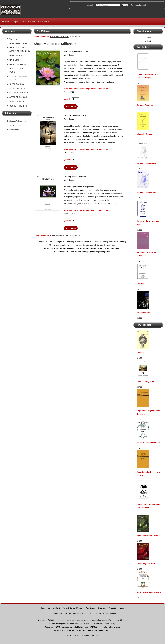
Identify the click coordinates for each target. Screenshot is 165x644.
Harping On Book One (146, 163)
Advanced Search (139, 5)
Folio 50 (140, 353)
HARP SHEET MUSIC (19, 43)
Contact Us (14, 130)
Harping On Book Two (146, 192)
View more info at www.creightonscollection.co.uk (86, 89)
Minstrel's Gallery (144, 134)
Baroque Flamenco (145, 105)
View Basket (28, 21)
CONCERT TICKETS (18, 106)
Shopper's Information (18, 121)
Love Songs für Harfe (146, 563)
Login (15, 21)
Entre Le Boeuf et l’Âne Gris (149, 592)
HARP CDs (14, 60)
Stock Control (15, 125)
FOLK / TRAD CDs (17, 88)
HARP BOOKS (16, 55)
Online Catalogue (41, 37)
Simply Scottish (144, 313)
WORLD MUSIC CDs (18, 102)
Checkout (44, 21)
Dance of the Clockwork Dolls (150, 443)
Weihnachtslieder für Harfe (148, 536)
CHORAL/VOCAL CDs (19, 93)
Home (5, 21)
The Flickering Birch (145, 381)
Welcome (13, 39)
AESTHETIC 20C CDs (19, 97)
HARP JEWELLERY (18, 64)
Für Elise (140, 284)
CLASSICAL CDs (17, 84)
